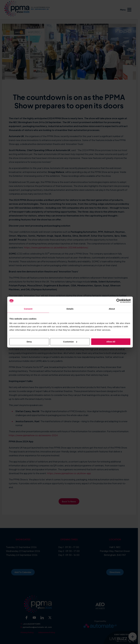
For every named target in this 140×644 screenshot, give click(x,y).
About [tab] (112, 309)
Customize (70, 342)
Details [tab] (70, 309)
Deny (29, 342)
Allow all (111, 342)
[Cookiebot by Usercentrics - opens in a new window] (118, 301)
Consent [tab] (28, 309)
